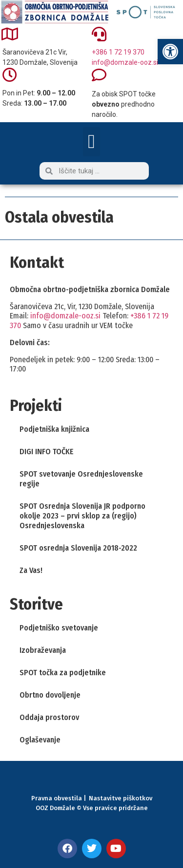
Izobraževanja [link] (43, 650)
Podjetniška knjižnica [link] (54, 429)
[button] (91, 142)
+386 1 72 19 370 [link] (118, 52)
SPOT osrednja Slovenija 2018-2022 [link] (78, 548)
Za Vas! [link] (31, 570)
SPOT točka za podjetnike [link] (63, 673)
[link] (170, 52)
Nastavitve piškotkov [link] (121, 798)
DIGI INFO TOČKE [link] (47, 452)
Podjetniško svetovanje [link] (59, 628)
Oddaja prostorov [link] (49, 717)
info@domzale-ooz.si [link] (125, 62)
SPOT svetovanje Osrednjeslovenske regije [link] (81, 479)
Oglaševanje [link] (40, 740)
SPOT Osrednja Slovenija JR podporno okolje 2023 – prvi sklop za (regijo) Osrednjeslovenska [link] (82, 516)
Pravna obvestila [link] (57, 798)
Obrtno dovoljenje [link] (50, 695)
